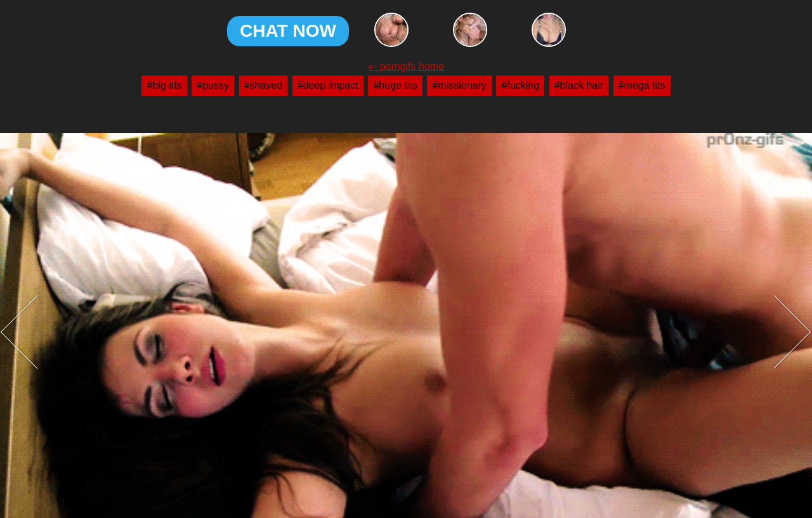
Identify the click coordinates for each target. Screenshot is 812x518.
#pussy (213, 85)
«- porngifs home (406, 67)
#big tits (164, 85)
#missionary (459, 85)
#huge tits (395, 85)
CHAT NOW (288, 31)
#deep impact (328, 85)
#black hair (579, 85)
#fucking (520, 85)
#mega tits (642, 85)
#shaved (264, 85)
